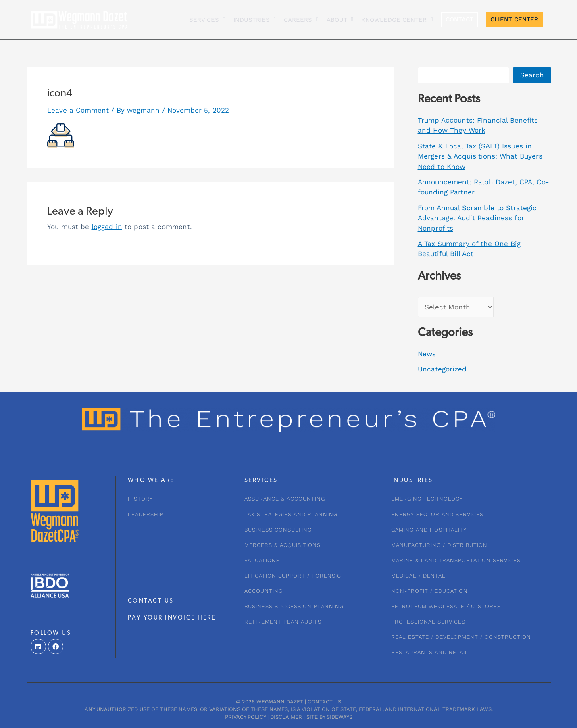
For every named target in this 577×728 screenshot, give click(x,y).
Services (207, 20)
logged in (107, 227)
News (427, 354)
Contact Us (324, 702)
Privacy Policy (245, 717)
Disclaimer (286, 717)
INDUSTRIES (255, 20)
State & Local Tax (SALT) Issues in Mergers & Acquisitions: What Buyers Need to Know (480, 156)
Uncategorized (442, 369)
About (340, 20)
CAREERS (301, 20)
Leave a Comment (78, 110)
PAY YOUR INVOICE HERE (172, 618)
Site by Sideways (329, 717)
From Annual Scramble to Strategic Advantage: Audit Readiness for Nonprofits (477, 218)
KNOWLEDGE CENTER (397, 20)
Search (532, 75)
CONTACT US (151, 601)
